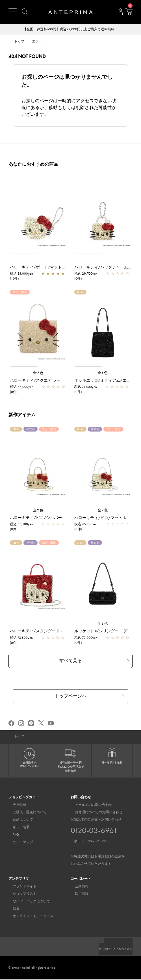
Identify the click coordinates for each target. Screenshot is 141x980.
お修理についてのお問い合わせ (94, 813)
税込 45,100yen (21, 524)
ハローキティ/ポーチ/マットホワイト (44, 267)
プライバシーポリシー (116, 944)
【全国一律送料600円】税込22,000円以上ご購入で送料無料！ (70, 29)
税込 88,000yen (22, 387)
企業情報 (77, 887)
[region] (38, 215)
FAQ (12, 835)
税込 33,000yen (21, 274)
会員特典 (15, 805)
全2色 (38, 373)
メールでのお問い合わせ (89, 805)
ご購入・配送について (25, 813)
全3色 (103, 624)
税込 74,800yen (21, 638)
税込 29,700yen (86, 274)
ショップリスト (20, 894)
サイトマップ (19, 843)
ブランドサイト (20, 887)
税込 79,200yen (86, 638)
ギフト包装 (17, 828)
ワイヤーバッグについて (27, 902)
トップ (19, 42)
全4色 (103, 373)
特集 (12, 909)
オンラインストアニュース (29, 917)
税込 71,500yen (86, 387)
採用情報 (77, 894)
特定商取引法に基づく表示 (112, 949)
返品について (19, 820)
